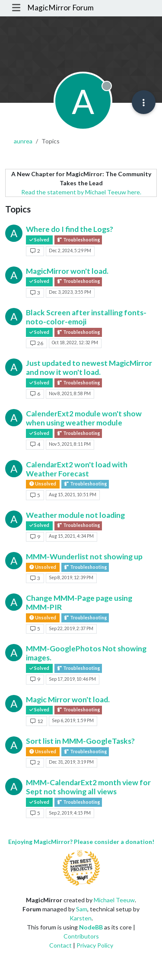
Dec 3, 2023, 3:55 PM (70, 292)
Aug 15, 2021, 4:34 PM (71, 536)
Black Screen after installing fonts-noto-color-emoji (86, 317)
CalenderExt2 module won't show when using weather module (84, 418)
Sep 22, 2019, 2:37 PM (71, 628)
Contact (60, 945)
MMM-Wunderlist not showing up (84, 557)
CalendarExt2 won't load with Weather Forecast (77, 469)
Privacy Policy (95, 945)
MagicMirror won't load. (67, 271)
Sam (82, 909)
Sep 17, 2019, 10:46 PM (72, 679)
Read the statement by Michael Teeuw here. (81, 192)
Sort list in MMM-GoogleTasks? (80, 741)
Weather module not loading (75, 515)
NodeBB (91, 927)
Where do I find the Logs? (70, 229)
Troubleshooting (78, 240)
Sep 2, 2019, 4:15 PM (70, 813)
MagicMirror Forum (60, 8)
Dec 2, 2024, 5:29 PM (70, 251)
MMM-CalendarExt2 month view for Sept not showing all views (88, 787)
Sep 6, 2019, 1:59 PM (73, 720)
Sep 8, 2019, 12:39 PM (71, 577)
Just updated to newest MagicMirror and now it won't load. (89, 368)
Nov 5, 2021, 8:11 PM (70, 444)
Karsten (81, 918)
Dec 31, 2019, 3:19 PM (71, 762)
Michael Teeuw (114, 900)
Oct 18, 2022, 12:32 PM (75, 343)
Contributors (81, 936)
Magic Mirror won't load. (68, 699)
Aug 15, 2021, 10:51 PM (73, 495)
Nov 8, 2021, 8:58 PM (70, 393)
